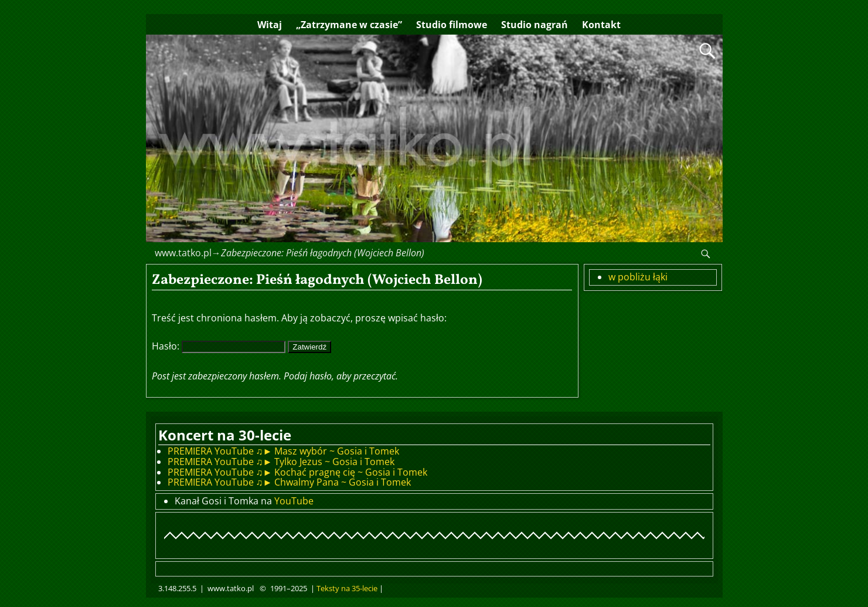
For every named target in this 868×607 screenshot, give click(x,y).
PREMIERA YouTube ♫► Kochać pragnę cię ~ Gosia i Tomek (298, 472)
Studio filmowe (452, 25)
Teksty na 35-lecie (347, 588)
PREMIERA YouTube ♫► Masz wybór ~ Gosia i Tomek (284, 451)
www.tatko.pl (183, 253)
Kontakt (601, 25)
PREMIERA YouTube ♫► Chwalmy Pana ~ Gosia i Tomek (290, 482)
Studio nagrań (535, 25)
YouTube (294, 501)
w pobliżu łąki (638, 277)
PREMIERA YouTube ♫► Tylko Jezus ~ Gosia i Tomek (281, 462)
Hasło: (219, 346)
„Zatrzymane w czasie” (349, 25)
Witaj (270, 25)
